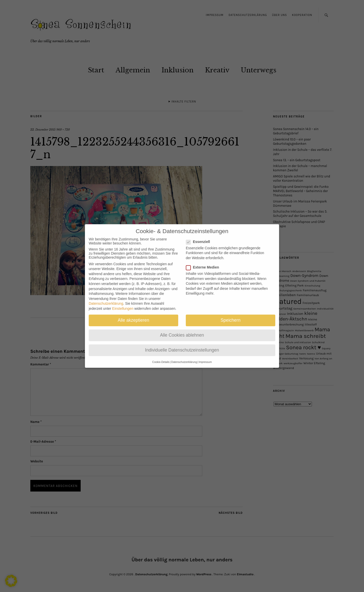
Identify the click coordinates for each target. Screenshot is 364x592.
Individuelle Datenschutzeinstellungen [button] (182, 345)
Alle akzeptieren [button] (134, 315)
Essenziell (200, 237)
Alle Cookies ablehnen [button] (182, 330)
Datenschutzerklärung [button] (184, 357)
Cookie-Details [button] (161, 357)
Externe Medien (204, 262)
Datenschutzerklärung (106, 299)
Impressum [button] (205, 357)
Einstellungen (123, 304)
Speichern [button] (231, 315)
